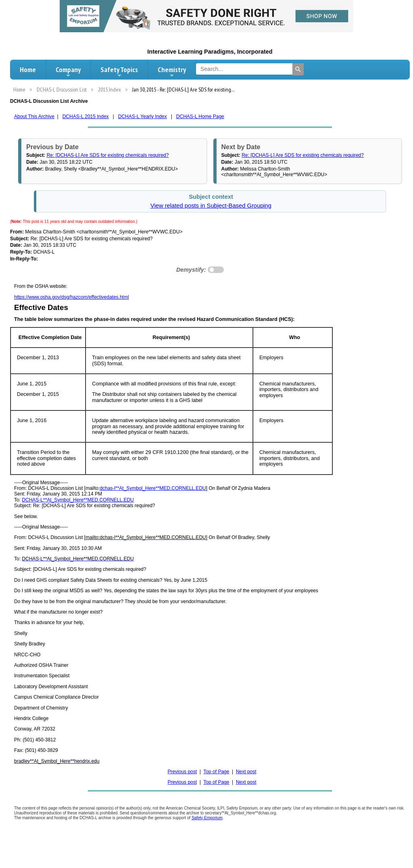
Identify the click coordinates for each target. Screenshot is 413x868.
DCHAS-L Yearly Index (143, 117)
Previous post (182, 772)
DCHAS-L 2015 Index (86, 117)
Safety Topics (119, 72)
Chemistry (172, 72)
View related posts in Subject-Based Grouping (211, 206)
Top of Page (216, 772)
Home (28, 70)
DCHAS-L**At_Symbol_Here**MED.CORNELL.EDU (78, 500)
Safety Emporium (207, 818)
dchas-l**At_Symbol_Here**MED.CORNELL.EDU (153, 488)
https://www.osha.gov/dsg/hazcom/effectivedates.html (72, 297)
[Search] (298, 69)
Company (68, 72)
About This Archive (34, 117)
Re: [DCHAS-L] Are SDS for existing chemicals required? (108, 155)
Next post (246, 772)
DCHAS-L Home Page (200, 117)
